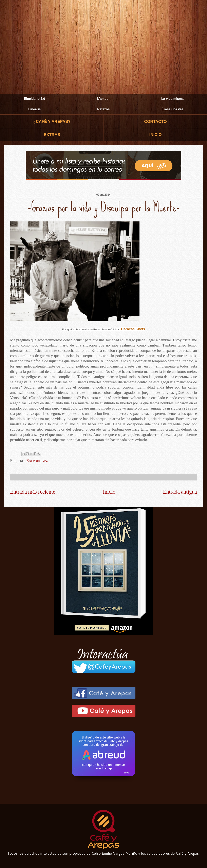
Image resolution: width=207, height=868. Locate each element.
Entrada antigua (180, 492)
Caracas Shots (133, 329)
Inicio (109, 492)
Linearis (34, 109)
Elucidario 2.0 (35, 99)
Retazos (103, 109)
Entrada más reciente (33, 492)
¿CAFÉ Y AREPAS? (52, 121)
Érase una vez (173, 109)
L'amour (103, 99)
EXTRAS (52, 135)
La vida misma (172, 99)
